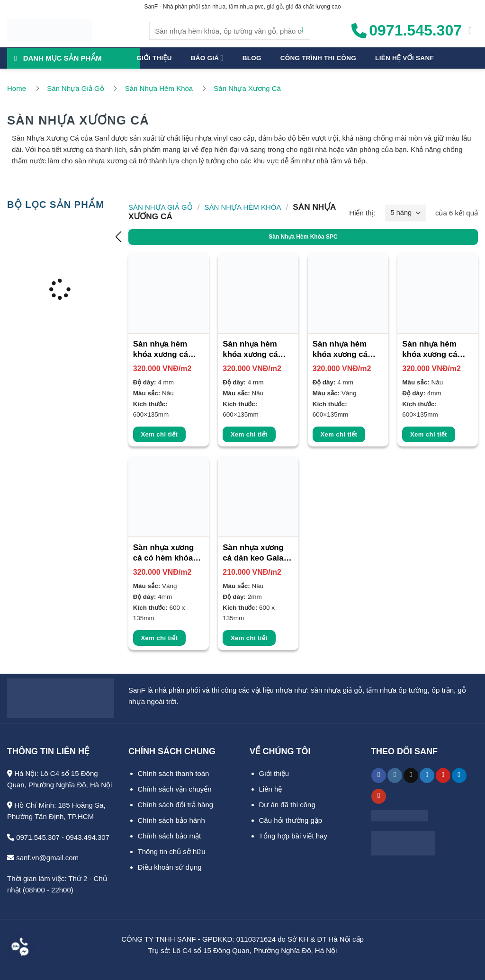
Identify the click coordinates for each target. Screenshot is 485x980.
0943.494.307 (88, 837)
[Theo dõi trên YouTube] (379, 796)
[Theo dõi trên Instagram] (395, 775)
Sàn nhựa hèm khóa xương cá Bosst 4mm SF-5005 (252, 350)
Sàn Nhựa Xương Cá (247, 88)
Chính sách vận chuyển (175, 789)
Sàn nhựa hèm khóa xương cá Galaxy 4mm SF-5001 (433, 350)
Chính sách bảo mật (170, 836)
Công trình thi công (318, 58)
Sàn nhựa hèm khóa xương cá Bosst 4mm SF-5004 (162, 350)
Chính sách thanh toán (174, 773)
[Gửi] (302, 31)
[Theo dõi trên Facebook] (379, 775)
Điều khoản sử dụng (170, 867)
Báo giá (207, 58)
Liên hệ (271, 789)
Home (17, 88)
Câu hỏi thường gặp (291, 820)
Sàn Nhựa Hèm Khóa (159, 88)
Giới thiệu (154, 58)
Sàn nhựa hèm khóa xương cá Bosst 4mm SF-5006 (342, 350)
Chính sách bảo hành (171, 820)
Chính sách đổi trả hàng (176, 805)
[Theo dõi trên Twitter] (427, 775)
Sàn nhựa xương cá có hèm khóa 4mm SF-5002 (164, 553)
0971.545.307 (33, 837)
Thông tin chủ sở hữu (172, 851)
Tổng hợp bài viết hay (293, 836)
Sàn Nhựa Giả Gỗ (75, 88)
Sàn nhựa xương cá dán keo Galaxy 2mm (257, 553)
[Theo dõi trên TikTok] (411, 775)
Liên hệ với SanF (404, 58)
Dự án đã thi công (287, 805)
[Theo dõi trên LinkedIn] (459, 775)
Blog (252, 58)
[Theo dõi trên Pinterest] (443, 775)
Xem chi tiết (160, 434)
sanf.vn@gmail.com (43, 858)
